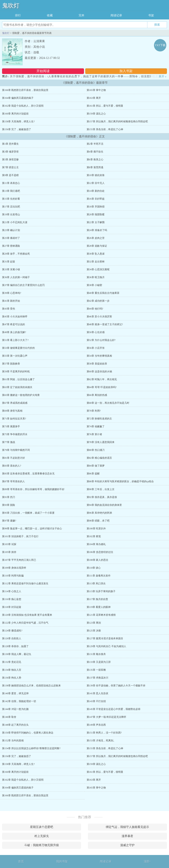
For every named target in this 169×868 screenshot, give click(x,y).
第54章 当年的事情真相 (99, 356)
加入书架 (126, 71)
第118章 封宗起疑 (12, 607)
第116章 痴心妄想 (12, 599)
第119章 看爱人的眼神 (99, 607)
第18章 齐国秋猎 (96, 207)
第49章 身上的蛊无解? (14, 332)
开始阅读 (43, 71)
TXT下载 (160, 45)
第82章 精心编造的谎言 (99, 458)
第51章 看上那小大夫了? (15, 340)
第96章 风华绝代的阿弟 (99, 513)
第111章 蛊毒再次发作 (99, 576)
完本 (82, 15)
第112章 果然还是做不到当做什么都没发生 (25, 583)
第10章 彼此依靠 (96, 175)
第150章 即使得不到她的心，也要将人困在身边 (28, 733)
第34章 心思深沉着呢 (98, 269)
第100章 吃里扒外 (96, 529)
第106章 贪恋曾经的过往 (100, 552)
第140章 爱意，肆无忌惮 (15, 693)
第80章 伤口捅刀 (96, 450)
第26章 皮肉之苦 (96, 238)
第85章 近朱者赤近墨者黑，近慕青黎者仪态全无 (28, 474)
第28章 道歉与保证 (97, 246)
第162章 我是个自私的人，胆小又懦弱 (23, 106)
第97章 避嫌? (9, 521)
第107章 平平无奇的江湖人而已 (19, 560)
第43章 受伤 (9, 309)
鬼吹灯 (11, 5)
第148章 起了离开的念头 (15, 725)
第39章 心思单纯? (12, 293)
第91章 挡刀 (9, 497)
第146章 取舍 (9, 717)
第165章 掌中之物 (96, 90)
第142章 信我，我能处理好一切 (19, 701)
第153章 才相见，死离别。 (101, 741)
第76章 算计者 (94, 434)
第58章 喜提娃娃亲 (97, 364)
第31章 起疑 (9, 262)
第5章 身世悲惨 (10, 160)
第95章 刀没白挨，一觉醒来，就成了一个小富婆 (28, 513)
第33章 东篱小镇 (11, 269)
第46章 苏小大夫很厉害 (99, 317)
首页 (21, 861)
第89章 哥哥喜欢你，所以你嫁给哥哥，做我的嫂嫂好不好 (33, 489)
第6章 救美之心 (95, 160)
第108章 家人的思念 (97, 560)
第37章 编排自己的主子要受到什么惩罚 (23, 285)
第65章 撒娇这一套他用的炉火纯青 (21, 395)
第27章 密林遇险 (11, 246)
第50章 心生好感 (96, 332)
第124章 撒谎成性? (12, 631)
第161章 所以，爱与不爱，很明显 (105, 106)
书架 (151, 15)
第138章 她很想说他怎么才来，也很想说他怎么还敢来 (31, 686)
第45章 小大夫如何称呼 (15, 317)
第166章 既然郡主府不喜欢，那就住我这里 (25, 90)
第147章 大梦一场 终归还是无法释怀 (106, 717)
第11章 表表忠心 (11, 183)
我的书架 (62, 861)
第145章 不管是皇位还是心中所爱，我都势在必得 (114, 709)
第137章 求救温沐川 (97, 678)
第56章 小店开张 (96, 348)
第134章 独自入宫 (12, 670)
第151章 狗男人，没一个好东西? (104, 733)
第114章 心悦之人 (12, 591)
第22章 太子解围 (96, 222)
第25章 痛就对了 (11, 238)
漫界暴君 (127, 836)
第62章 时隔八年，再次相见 (102, 379)
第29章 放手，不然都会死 (16, 254)
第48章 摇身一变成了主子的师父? (105, 324)
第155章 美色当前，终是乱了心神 (105, 129)
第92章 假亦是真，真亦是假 (102, 497)
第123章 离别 (94, 623)
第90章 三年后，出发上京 (101, 489)
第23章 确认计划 (11, 230)
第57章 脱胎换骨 (11, 364)
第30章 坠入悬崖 (96, 254)
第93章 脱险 (9, 505)
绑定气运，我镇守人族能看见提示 (127, 827)
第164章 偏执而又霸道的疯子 (18, 98)
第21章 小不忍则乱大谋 (15, 222)
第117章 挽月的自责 (97, 599)
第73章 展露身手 (11, 426)
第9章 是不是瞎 (10, 175)
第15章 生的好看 (11, 199)
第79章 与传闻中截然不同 (16, 450)
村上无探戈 (42, 836)
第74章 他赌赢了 (96, 426)
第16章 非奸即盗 (96, 199)
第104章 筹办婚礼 (96, 544)
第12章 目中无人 (96, 183)
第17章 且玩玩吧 (11, 207)
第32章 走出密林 (96, 262)
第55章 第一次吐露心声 (15, 356)
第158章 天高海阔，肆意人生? (18, 121)
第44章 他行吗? (95, 309)
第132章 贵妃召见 (12, 662)
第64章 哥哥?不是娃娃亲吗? (102, 387)
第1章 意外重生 (10, 144)
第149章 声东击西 (96, 725)
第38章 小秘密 (94, 285)
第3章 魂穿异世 (10, 152)
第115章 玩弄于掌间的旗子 (101, 591)
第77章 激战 (9, 442)
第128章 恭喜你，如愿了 (15, 646)
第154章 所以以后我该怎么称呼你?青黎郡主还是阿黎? (31, 748)
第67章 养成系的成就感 (15, 403)
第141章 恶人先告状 (97, 693)
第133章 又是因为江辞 (99, 662)
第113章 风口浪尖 (96, 583)
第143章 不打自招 (96, 701)
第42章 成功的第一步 (98, 301)
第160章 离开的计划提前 (15, 114)
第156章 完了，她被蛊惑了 (17, 129)
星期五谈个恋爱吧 (42, 827)
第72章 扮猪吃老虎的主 (99, 419)
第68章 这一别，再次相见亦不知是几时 (108, 403)
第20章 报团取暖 (96, 214)
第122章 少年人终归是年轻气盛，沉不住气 (25, 623)
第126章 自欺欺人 (12, 638)
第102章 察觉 (94, 536)
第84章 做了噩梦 (96, 466)
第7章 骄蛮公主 (10, 167)
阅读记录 (116, 15)
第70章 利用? (94, 411)
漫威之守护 (127, 845)
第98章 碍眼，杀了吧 (98, 521)
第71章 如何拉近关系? (14, 419)
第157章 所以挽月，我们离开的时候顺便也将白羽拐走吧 (117, 121)
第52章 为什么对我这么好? (101, 340)
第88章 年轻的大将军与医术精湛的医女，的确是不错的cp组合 (120, 481)
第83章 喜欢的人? (12, 466)
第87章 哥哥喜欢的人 (13, 481)
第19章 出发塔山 (11, 214)
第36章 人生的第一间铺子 (16, 277)
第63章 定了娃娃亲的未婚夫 (17, 387)
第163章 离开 (94, 98)
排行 (18, 15)
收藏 (50, 15)
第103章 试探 (9, 544)
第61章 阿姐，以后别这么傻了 (18, 379)
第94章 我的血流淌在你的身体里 (104, 505)
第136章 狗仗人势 (12, 678)
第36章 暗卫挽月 (96, 277)
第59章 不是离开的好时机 (16, 371)
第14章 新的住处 (96, 191)
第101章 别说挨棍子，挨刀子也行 (20, 536)
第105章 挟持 (9, 552)
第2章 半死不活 (95, 144)
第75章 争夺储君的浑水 (15, 434)
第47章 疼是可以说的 (13, 324)
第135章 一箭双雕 (96, 670)
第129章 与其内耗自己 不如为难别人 (106, 646)
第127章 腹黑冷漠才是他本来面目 (105, 638)
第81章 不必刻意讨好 (13, 458)
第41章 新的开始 (11, 301)
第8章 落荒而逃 (95, 167)
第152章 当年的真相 (13, 741)
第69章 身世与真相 (12, 411)
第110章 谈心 (94, 568)
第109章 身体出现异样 (14, 568)
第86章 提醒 (93, 474)
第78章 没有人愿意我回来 (101, 442)
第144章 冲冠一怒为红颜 (15, 709)
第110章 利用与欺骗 (13, 576)
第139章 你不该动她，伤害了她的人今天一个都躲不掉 (116, 686)
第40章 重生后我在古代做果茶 (103, 293)
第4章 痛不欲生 (95, 152)
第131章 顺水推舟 (96, 654)
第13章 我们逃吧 (11, 191)
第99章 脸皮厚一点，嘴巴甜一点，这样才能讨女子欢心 (32, 529)
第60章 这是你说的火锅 (99, 371)
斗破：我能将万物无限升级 (42, 845)
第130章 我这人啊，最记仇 (17, 654)
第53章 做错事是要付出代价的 (18, 348)
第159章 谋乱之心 (96, 114)
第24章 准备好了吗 (97, 230)
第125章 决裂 (94, 631)
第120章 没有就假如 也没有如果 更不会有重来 (27, 615)
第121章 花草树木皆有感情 (101, 615)
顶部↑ (147, 861)
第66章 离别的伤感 (97, 395)
